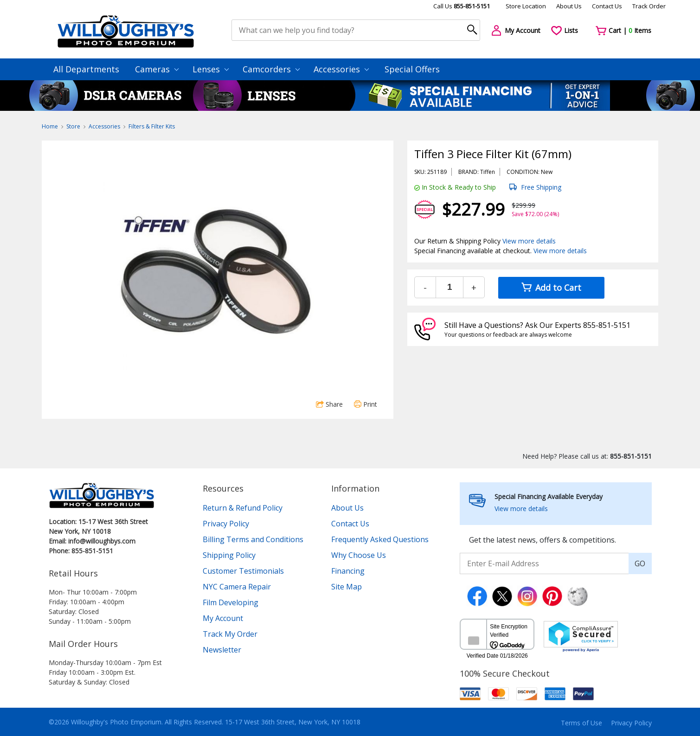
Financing (348, 571)
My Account (223, 618)
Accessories (341, 69)
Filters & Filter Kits (152, 126)
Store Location (526, 6)
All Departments (86, 69)
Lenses (211, 69)
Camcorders (271, 69)
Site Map (347, 587)
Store (73, 126)
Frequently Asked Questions (380, 539)
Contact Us (607, 6)
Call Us (462, 6)
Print (366, 404)
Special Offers (412, 69)
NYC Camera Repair (237, 587)
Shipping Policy (229, 555)
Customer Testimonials (243, 571)
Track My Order (230, 634)
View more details (529, 241)
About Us (569, 6)
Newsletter (222, 650)
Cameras (157, 69)
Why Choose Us (359, 555)
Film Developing (231, 602)
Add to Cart (551, 288)
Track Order (649, 6)
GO (640, 563)
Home (50, 126)
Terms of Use (581, 723)
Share (329, 404)
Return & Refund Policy (243, 508)
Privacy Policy (226, 524)
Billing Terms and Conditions (253, 539)
